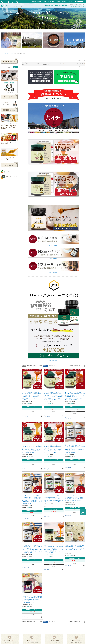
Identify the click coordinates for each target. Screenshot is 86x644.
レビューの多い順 (52, 366)
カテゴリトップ (10, 53)
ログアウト (71, 2)
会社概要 (65, 6)
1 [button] (81, 366)
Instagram (11, 2)
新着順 (41, 366)
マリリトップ (3, 53)
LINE (4, 2)
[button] (79, 366)
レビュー (58, 6)
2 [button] (83, 366)
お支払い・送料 (49, 6)
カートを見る (79, 2)
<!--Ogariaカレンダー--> (9, 207)
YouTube (20, 2)
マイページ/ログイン (62, 2)
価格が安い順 (30, 366)
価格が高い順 (36, 366)
